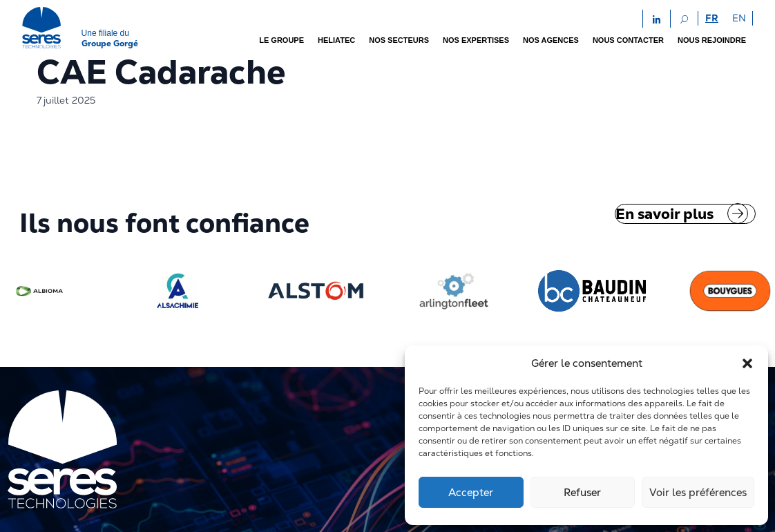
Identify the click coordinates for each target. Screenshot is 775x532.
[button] (747, 363)
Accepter (471, 492)
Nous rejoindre (712, 40)
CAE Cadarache (161, 72)
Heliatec (336, 40)
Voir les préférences (698, 492)
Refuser (582, 492)
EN (739, 18)
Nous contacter (628, 40)
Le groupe (281, 40)
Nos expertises (476, 40)
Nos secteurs (399, 40)
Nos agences (551, 40)
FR (712, 18)
